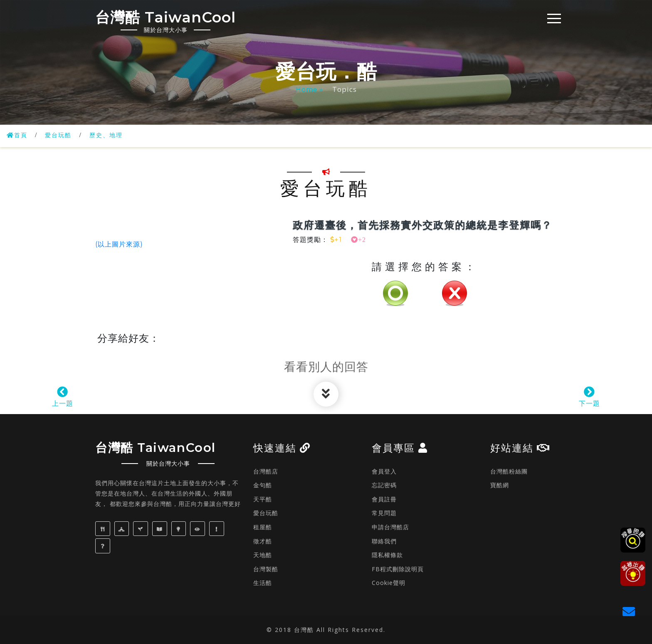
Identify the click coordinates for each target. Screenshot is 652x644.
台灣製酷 (266, 569)
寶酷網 (500, 485)
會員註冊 (384, 499)
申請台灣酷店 (390, 527)
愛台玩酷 (62, 135)
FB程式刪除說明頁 (398, 569)
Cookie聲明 (389, 583)
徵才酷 (263, 541)
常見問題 (384, 513)
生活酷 (263, 583)
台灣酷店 (266, 471)
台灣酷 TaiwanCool (175, 20)
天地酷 (263, 555)
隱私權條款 (387, 555)
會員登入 (384, 471)
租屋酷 (263, 527)
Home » (310, 89)
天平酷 (263, 499)
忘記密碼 (384, 485)
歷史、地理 (114, 135)
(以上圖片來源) (119, 244)
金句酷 (263, 485)
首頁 (18, 135)
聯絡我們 (384, 541)
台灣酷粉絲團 (509, 471)
